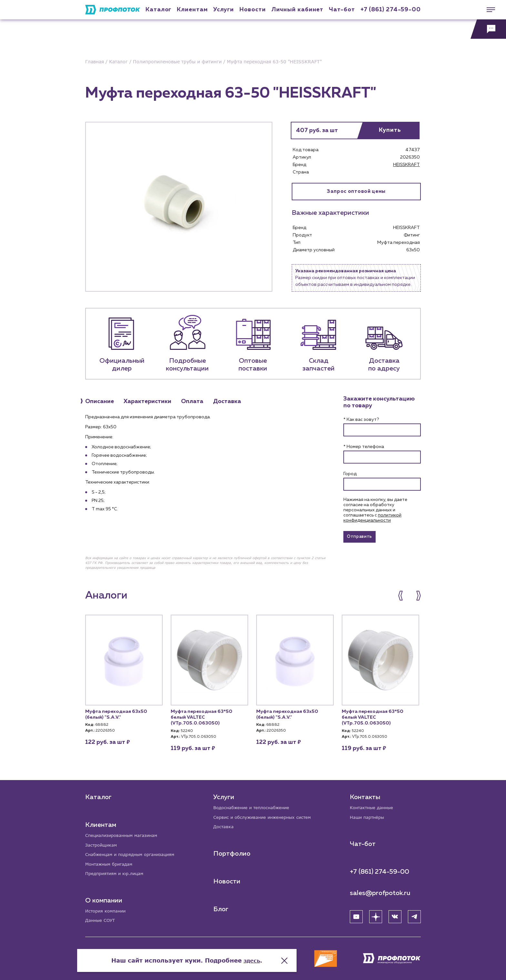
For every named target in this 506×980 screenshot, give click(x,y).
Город (350, 474)
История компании (107, 910)
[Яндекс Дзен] (376, 914)
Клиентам (192, 10)
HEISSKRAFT (406, 165)
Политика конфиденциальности (117, 962)
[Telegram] (414, 914)
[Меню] (488, 10)
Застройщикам (102, 843)
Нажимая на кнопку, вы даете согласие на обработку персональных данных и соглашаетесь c (375, 510)
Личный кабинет (298, 10)
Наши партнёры (368, 815)
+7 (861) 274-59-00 (391, 10)
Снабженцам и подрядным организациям (134, 853)
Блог (222, 907)
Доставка (224, 825)
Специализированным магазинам (124, 833)
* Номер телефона (364, 447)
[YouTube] (356, 914)
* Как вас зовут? (361, 420)
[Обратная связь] (488, 29)
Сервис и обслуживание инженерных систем (266, 815)
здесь (318, 954)
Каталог (158, 10)
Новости (228, 880)
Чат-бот (342, 10)
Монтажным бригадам (111, 863)
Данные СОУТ (101, 920)
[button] (404, 599)
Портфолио (233, 852)
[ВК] (395, 914)
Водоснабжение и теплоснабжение (255, 805)
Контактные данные (373, 805)
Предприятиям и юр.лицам (117, 873)
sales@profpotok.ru (380, 891)
